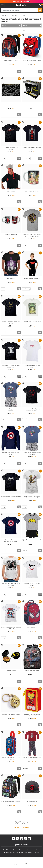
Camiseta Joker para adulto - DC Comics (32, 584)
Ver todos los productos (22, 828)
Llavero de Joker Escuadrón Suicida (11, 714)
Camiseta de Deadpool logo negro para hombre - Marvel (32, 410)
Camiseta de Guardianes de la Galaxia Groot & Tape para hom (32, 497)
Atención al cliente (22, 845)
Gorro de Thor (11, 191)
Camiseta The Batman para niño (32, 278)
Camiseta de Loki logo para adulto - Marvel (11, 323)
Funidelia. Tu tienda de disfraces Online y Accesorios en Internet (21, 5)
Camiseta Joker (11, 278)
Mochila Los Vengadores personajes (11, 801)
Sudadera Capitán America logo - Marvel (11, 453)
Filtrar (4, 25)
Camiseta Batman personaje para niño (32, 148)
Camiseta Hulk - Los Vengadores (32, 322)
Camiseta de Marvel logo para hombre (32, 366)
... (1, 16)
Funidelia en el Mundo (10, 850)
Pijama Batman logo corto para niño (32, 540)
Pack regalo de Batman (32, 104)
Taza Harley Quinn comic (11, 234)
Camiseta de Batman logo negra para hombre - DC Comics (11, 497)
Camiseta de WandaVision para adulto (11, 148)
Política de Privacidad (12, 853)
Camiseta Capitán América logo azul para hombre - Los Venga (11, 541)
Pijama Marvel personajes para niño (32, 758)
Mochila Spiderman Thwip (32, 671)
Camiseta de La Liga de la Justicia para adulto (11, 584)
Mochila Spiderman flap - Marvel (32, 61)
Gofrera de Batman (11, 671)
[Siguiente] (27, 823)
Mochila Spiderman (32, 627)
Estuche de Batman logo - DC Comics (11, 104)
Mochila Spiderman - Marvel (11, 61)
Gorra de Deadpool (32, 801)
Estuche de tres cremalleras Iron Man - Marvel (32, 715)
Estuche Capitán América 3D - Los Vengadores (11, 758)
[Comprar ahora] (19, 71)
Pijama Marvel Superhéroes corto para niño (11, 410)
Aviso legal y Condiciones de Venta (29, 850)
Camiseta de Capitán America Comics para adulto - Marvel (11, 628)
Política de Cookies (26, 853)
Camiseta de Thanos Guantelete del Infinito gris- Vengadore (32, 235)
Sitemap (36, 853)
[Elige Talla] (3, 158)
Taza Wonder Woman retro (32, 191)
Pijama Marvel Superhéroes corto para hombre (32, 453)
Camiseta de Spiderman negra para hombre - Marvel (11, 366)
